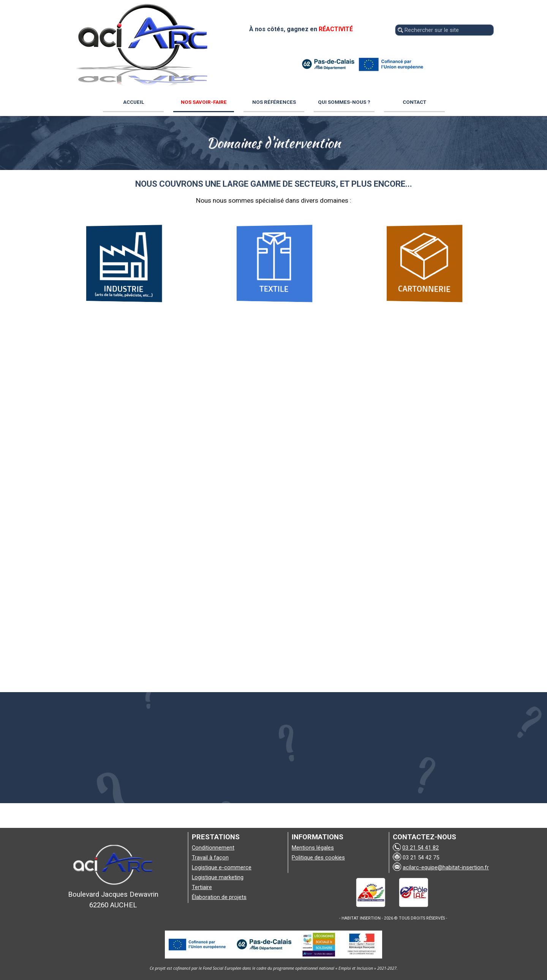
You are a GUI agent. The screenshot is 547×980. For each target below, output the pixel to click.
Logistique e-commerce (222, 867)
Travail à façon (210, 858)
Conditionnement (213, 848)
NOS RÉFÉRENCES (274, 102)
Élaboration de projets (219, 897)
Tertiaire (202, 887)
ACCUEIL (134, 102)
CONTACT (414, 102)
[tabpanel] (273, 143)
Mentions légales (313, 848)
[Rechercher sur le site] (444, 30)
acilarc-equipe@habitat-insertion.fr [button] (446, 867)
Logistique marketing (218, 877)
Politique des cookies (318, 858)
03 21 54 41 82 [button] (421, 848)
